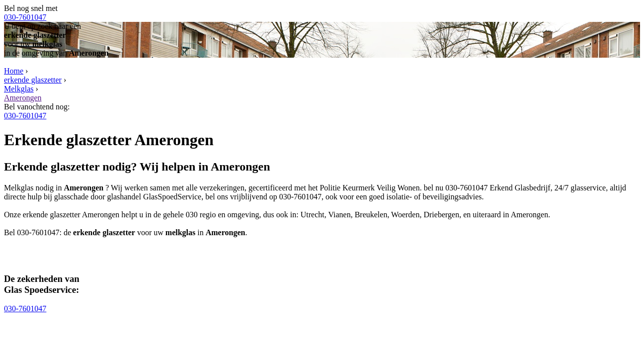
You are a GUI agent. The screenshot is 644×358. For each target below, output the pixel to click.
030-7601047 (25, 17)
